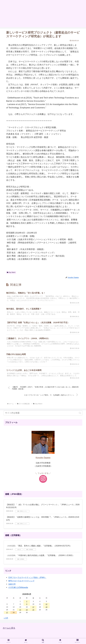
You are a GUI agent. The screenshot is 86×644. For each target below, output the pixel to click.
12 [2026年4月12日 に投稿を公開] (46, 604)
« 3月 (6, 618)
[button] (80, 413)
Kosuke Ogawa (43, 458)
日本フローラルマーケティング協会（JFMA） (27, 577)
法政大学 (12, 584)
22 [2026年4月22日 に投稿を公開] (20, 610)
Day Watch (11, 272)
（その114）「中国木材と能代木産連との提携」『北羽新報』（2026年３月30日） (40, 555)
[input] (43, 413)
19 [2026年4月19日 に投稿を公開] (46, 607)
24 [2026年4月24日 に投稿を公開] (33, 610)
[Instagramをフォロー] (43, 479)
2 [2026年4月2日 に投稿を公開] (27, 601)
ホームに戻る (9, 628)
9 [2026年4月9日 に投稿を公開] (27, 604)
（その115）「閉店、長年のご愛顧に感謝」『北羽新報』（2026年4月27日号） (39, 546)
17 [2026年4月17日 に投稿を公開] (33, 607)
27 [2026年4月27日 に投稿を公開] (7, 612)
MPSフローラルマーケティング (21, 581)
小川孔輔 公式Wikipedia (18, 587)
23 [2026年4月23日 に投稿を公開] (27, 610)
